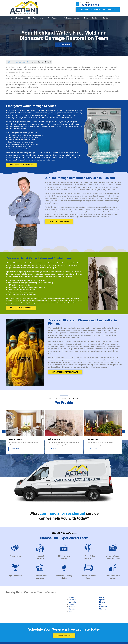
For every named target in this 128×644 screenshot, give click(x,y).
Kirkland (102, 604)
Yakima (71, 606)
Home (10, 64)
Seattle (71, 613)
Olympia (72, 611)
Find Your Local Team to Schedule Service (98, 10)
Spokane (102, 601)
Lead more (16, 451)
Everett (71, 599)
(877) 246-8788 (90, 5)
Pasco (101, 599)
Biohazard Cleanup (71, 20)
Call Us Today (63, 46)
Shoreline (103, 611)
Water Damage (17, 20)
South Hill (72, 601)
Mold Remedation (36, 20)
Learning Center (91, 20)
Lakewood (103, 608)
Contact (106, 20)
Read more (55, 451)
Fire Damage (53, 20)
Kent (101, 606)
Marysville (72, 604)
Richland (72, 608)
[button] (4, 434)
